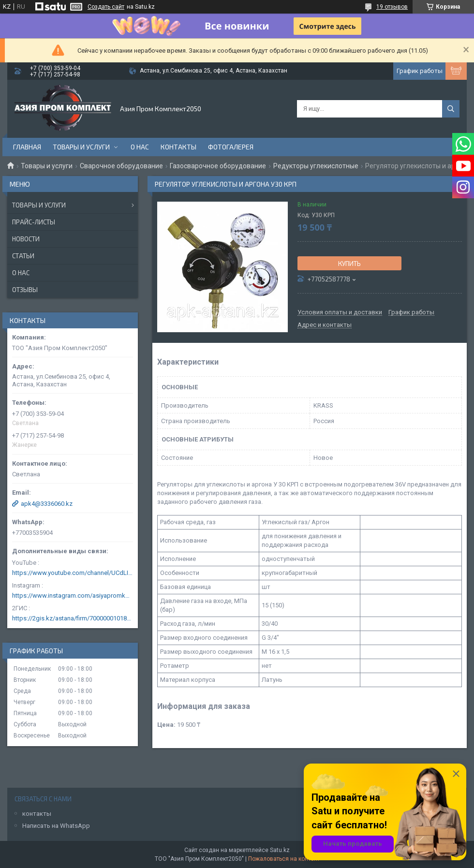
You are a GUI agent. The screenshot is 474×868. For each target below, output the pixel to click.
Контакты (178, 147)
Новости (26, 239)
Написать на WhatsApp (56, 826)
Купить (349, 264)
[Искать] (451, 109)
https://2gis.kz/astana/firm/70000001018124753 (73, 618)
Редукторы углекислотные (316, 166)
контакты (37, 814)
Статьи (23, 256)
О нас (140, 147)
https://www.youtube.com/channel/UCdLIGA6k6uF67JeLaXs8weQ (73, 573)
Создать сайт (106, 7)
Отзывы (25, 290)
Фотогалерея (231, 147)
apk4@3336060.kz (47, 504)
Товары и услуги (81, 147)
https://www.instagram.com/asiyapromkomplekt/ (73, 596)
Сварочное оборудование (121, 166)
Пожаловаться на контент (284, 859)
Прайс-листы (34, 222)
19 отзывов (392, 7)
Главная (27, 147)
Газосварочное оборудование (218, 166)
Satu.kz (280, 850)
